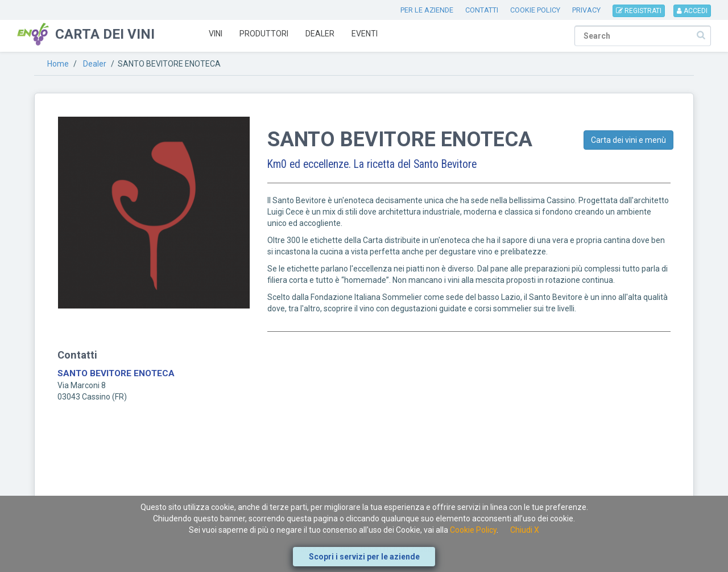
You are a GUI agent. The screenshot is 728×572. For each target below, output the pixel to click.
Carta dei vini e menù (628, 140)
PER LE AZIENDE (427, 10)
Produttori (264, 34)
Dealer (320, 34)
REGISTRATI (639, 11)
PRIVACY (586, 10)
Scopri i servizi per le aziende (364, 557)
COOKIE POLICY (535, 10)
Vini (216, 34)
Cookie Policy (473, 530)
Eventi (365, 34)
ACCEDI (692, 11)
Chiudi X (525, 530)
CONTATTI (482, 10)
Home (58, 64)
